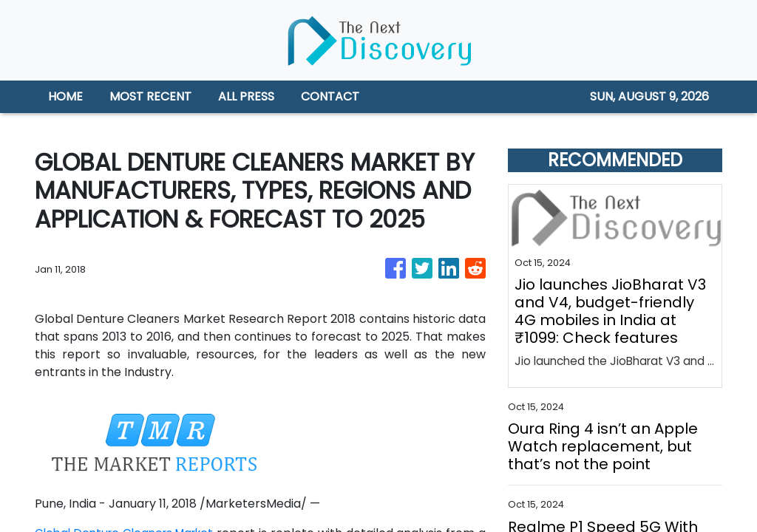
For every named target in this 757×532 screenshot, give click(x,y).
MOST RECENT (150, 96)
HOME (65, 96)
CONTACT (330, 96)
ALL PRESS (246, 96)
